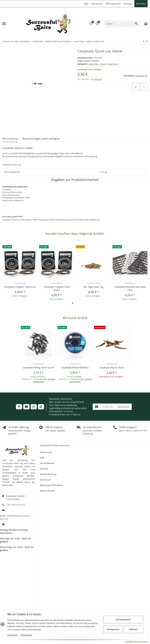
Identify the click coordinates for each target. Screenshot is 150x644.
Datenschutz (26, 635)
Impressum (12, 635)
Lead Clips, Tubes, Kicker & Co (103, 64)
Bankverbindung (48, 474)
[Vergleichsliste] (97, 24)
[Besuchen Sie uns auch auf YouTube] (26, 407)
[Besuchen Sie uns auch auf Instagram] (34, 407)
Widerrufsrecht (47, 491)
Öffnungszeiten (113, 4)
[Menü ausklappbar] (4, 24)
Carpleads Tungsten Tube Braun (57, 288)
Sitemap (44, 469)
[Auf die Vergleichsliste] (136, 87)
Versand (98, 79)
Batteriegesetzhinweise (51, 485)
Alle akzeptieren (123, 620)
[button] (91, 24)
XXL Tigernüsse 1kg (93, 287)
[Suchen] (119, 24)
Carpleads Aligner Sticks (112, 367)
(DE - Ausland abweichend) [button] (44, 380)
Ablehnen (134, 629)
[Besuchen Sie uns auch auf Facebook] (19, 407)
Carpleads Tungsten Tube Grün (20, 287)
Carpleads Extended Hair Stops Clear (130, 288)
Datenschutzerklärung (66, 405)
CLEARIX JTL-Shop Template (136, 642)
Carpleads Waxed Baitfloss (75, 367)
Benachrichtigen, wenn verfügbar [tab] (41, 139)
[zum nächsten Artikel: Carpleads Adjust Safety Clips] (144, 41)
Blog (86, 4)
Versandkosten (47, 463)
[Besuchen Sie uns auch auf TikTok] (41, 407)
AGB (42, 458)
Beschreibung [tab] (10, 139)
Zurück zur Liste (10, 41)
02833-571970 (140, 431)
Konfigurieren (113, 629)
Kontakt (128, 4)
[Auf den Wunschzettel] (144, 87)
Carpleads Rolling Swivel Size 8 (38, 367)
